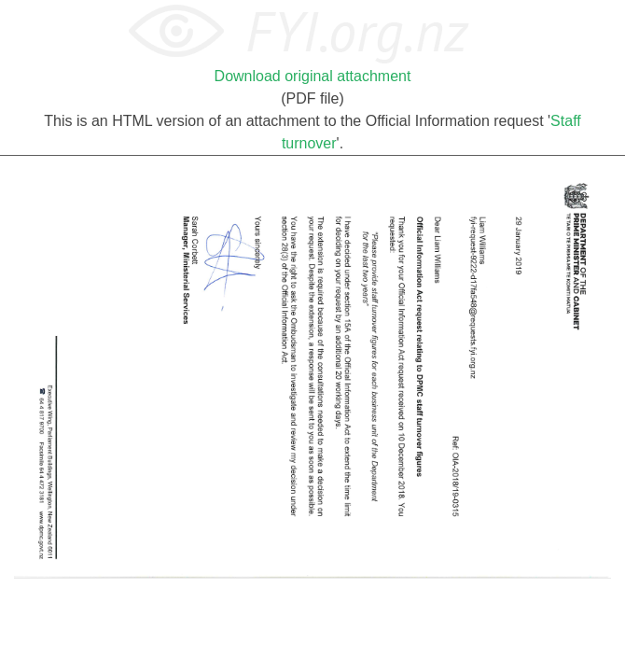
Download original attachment (313, 76)
